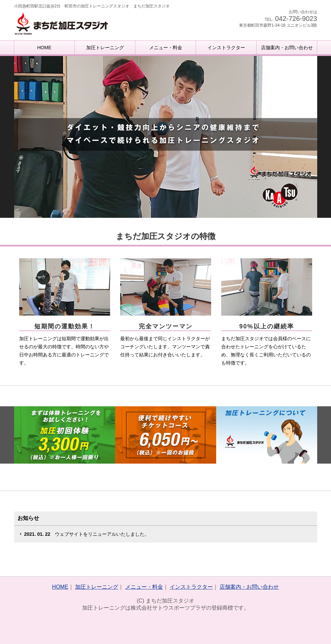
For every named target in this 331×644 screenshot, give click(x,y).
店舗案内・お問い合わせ (287, 48)
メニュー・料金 (166, 48)
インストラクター (226, 48)
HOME (44, 48)
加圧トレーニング (105, 48)
